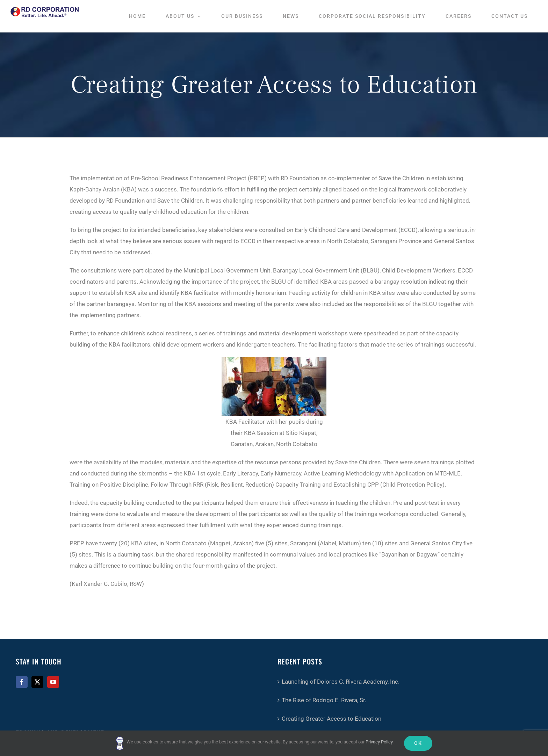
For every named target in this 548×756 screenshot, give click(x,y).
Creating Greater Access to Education (331, 719)
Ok (418, 743)
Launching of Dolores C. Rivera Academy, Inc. (341, 682)
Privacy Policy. (380, 742)
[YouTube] (53, 682)
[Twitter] (37, 682)
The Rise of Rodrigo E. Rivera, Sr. (324, 700)
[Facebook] (22, 682)
